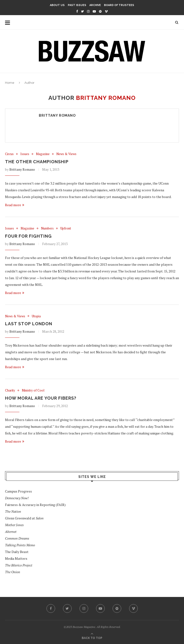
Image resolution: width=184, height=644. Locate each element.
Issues (25, 154)
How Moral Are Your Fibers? (41, 398)
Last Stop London (29, 324)
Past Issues (77, 5)
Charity (10, 391)
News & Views (66, 154)
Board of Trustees (119, 5)
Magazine (43, 154)
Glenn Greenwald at (24, 518)
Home (10, 83)
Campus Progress (18, 491)
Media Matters (16, 558)
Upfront (66, 229)
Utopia (36, 316)
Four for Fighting (28, 236)
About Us (57, 5)
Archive (95, 5)
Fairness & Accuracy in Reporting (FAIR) (35, 505)
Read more (15, 205)
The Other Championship (37, 162)
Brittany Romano (57, 115)
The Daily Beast (17, 552)
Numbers (47, 229)
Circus (9, 154)
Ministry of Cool (33, 391)
